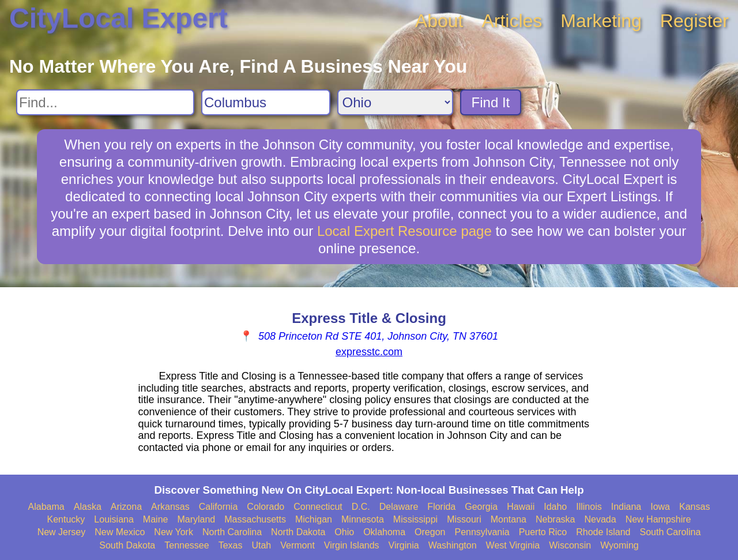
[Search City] (266, 102)
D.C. (361, 507)
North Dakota (298, 532)
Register (694, 21)
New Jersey (62, 532)
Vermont (298, 545)
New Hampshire (658, 519)
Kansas (694, 507)
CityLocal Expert (118, 18)
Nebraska (555, 519)
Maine (156, 519)
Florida (441, 507)
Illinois (589, 507)
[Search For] (105, 102)
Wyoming (620, 545)
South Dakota (127, 545)
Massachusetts (255, 519)
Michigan (314, 519)
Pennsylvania (482, 532)
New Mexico (120, 532)
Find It (491, 102)
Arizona (126, 507)
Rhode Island (603, 532)
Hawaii (521, 507)
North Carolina (232, 532)
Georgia (481, 507)
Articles (512, 21)
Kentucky (66, 519)
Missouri (464, 519)
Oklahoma (384, 532)
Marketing (601, 21)
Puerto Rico (543, 532)
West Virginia (513, 545)
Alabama (46, 507)
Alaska (88, 507)
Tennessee (187, 545)
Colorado (266, 507)
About (439, 21)
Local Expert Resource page (404, 231)
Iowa (660, 507)
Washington (453, 545)
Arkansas (170, 507)
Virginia (404, 545)
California (219, 507)
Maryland (196, 519)
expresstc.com (369, 352)
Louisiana (114, 519)
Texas (231, 545)
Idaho (555, 507)
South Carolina (671, 532)
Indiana (626, 507)
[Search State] (395, 102)
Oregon (430, 532)
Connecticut (318, 507)
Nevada (600, 519)
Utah (261, 545)
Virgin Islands (352, 545)
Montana (509, 519)
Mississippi (415, 519)
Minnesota (363, 519)
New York (174, 532)
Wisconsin (570, 545)
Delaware (399, 507)
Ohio (344, 532)
